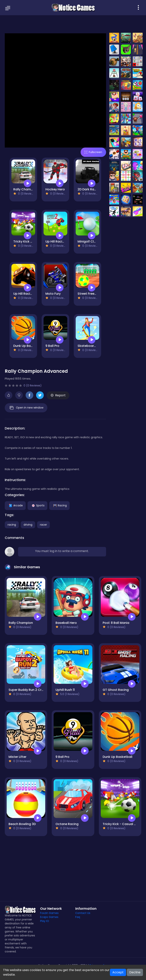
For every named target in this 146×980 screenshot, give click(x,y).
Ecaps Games (49, 917)
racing (12, 525)
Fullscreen (93, 152)
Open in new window (26, 408)
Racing (59, 505)
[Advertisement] (73, 24)
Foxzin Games (49, 913)
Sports (37, 505)
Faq (78, 917)
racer (43, 525)
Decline (135, 972)
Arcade (15, 505)
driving (28, 525)
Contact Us (83, 913)
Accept (118, 972)
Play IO (45, 921)
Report (58, 395)
